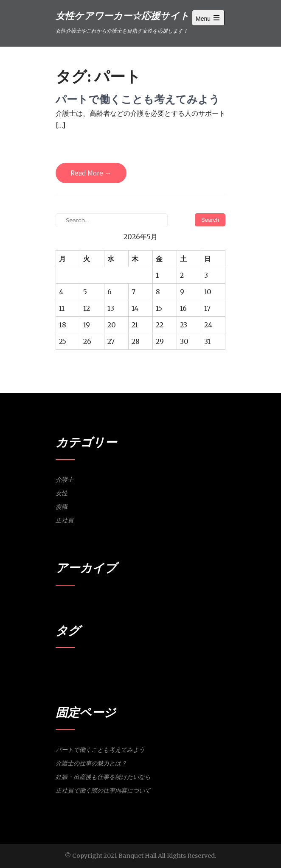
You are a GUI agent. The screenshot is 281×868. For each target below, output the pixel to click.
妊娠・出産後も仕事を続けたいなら (103, 777)
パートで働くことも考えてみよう (138, 99)
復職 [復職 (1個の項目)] (112, 666)
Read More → (91, 173)
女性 (62, 493)
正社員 (65, 520)
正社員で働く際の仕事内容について (103, 790)
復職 (62, 507)
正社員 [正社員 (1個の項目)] (125, 666)
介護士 (65, 480)
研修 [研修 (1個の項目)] (138, 666)
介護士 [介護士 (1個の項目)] (78, 666)
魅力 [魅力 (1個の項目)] (149, 666)
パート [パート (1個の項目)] (63, 666)
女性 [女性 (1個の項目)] (91, 666)
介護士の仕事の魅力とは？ (91, 763)
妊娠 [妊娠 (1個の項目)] (101, 666)
